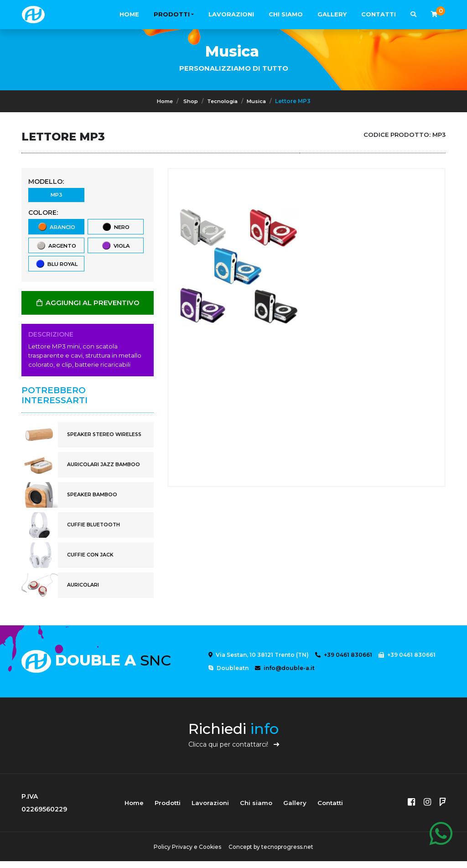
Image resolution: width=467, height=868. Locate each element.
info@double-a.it (285, 675)
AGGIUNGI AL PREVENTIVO (88, 310)
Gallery (332, 14)
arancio (56, 230)
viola (116, 250)
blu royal (56, 270)
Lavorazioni (231, 14)
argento (56, 250)
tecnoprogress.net (289, 854)
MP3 (56, 196)
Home (129, 14)
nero (116, 230)
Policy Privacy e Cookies (186, 854)
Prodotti (172, 14)
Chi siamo (286, 14)
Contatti (379, 14)
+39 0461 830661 (344, 662)
